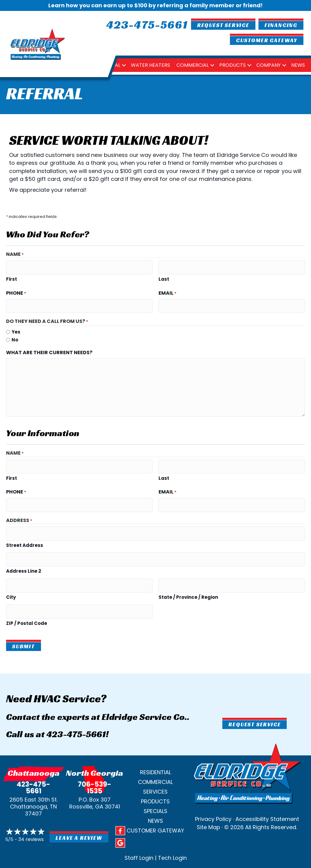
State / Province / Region (188, 583)
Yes (16, 328)
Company (268, 65)
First (12, 277)
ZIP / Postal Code (27, 607)
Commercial (193, 65)
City (11, 583)
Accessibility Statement (267, 803)
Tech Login (172, 842)
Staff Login (139, 842)
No (15, 336)
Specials (155, 795)
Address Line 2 (24, 559)
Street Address (25, 535)
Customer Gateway (155, 814)
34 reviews (31, 824)
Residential (155, 756)
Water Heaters (150, 65)
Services (155, 776)
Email (167, 291)
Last (164, 277)
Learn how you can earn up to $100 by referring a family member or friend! (155, 5)
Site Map (208, 811)
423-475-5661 (76, 718)
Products (232, 65)
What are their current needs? (49, 349)
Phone (16, 291)
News (298, 65)
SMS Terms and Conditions (103, 861)
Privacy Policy (213, 803)
